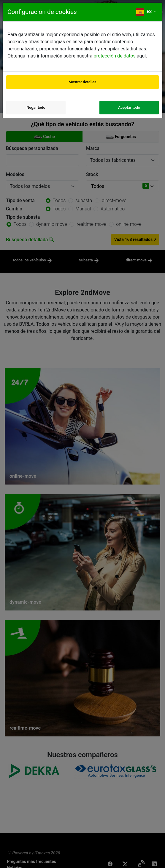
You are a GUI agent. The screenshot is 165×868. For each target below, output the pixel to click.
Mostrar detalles (82, 82)
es (144, 12)
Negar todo (36, 107)
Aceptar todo (129, 107)
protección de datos (114, 56)
